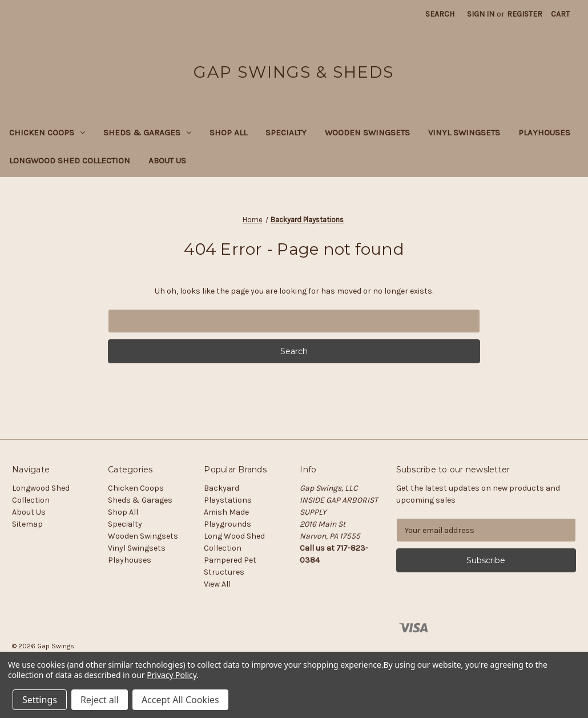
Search (440, 14)
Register (525, 14)
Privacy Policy (172, 675)
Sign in (481, 14)
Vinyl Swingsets (464, 133)
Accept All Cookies (180, 700)
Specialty (286, 133)
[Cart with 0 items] (560, 14)
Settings (40, 700)
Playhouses (544, 133)
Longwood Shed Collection (70, 161)
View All (217, 584)
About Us (167, 161)
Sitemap (27, 524)
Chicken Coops (47, 133)
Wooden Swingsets (367, 133)
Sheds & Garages (147, 133)
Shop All (228, 133)
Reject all (100, 700)
